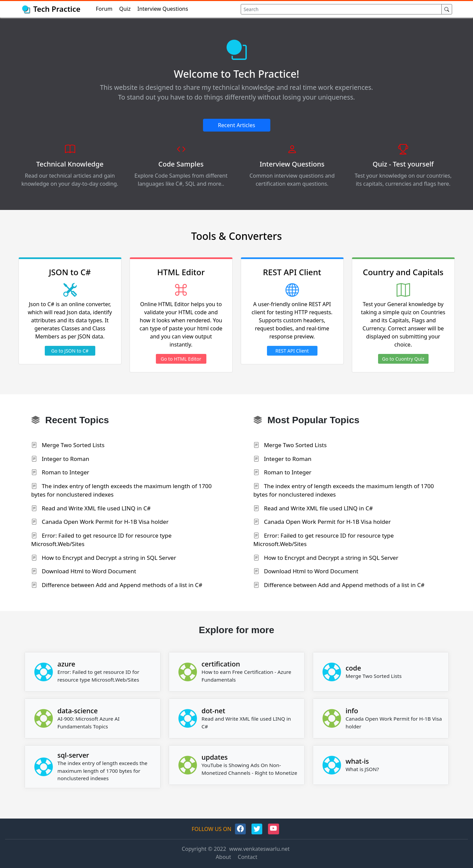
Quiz (125, 9)
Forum (104, 9)
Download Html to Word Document (84, 571)
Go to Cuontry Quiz (403, 359)
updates (215, 757)
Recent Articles (236, 125)
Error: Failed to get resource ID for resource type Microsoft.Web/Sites (102, 540)
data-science (78, 711)
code (353, 668)
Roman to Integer (60, 472)
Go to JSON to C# (70, 351)
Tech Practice (57, 9)
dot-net (213, 711)
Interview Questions (163, 9)
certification (221, 664)
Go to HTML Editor (181, 359)
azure (66, 664)
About (223, 857)
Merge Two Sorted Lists (68, 445)
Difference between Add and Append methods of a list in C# (117, 585)
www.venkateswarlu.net (260, 849)
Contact (247, 857)
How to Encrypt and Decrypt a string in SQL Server (104, 558)
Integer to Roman (60, 459)
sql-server (73, 755)
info (352, 711)
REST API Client (292, 351)
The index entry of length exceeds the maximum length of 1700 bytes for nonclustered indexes (122, 490)
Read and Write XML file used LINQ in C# (91, 508)
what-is (357, 761)
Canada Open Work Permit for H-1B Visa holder (100, 522)
